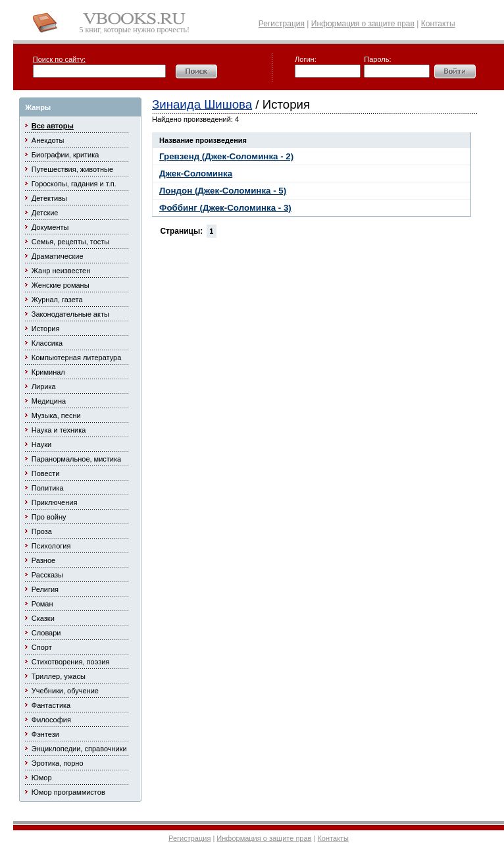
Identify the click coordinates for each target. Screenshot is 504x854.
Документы (50, 227)
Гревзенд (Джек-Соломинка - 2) (226, 156)
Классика (47, 343)
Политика (48, 488)
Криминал (48, 372)
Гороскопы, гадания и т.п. (74, 184)
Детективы (49, 198)
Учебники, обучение (65, 691)
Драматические (58, 256)
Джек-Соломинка (196, 173)
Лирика (44, 387)
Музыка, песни (56, 415)
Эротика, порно (58, 763)
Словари (46, 633)
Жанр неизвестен (61, 271)
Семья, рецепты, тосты (70, 242)
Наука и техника (59, 430)
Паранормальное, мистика (76, 459)
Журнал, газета (57, 300)
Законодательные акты (70, 314)
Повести (46, 473)
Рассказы (47, 575)
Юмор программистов (68, 792)
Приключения (55, 502)
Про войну (49, 517)
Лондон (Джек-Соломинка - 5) (223, 191)
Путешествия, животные (72, 169)
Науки (41, 444)
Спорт (42, 647)
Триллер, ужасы (59, 676)
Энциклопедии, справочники (79, 749)
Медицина (49, 401)
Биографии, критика (65, 155)
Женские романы (61, 285)
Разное (43, 560)
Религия (45, 589)
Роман (42, 604)
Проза (42, 531)
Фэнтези (45, 734)
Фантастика (51, 705)
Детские (45, 213)
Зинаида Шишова (202, 104)
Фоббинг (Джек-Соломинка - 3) (225, 208)
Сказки (43, 618)
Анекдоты (48, 140)
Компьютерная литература (77, 358)
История (46, 329)
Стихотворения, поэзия (71, 662)
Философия (51, 720)
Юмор (42, 778)
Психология (51, 546)
